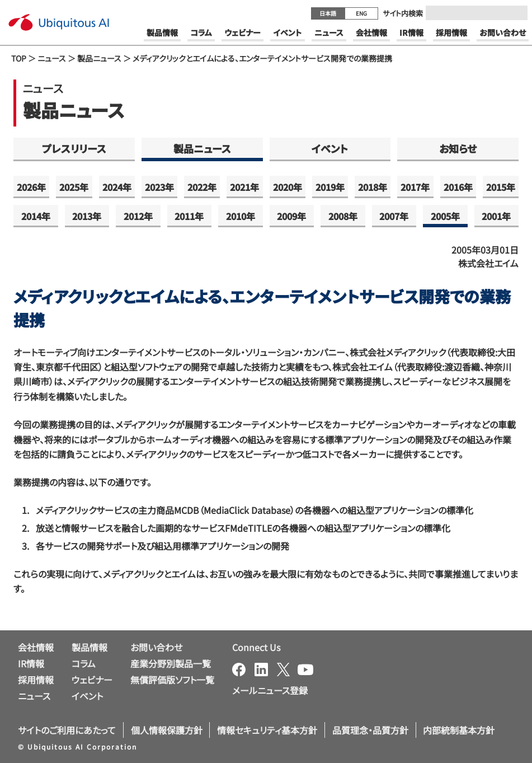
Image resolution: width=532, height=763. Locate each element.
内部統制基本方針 (459, 730)
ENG (361, 13)
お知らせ (458, 148)
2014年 (36, 216)
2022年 (202, 187)
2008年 (343, 216)
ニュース (52, 58)
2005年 (445, 216)
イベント (330, 148)
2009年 (291, 216)
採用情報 (36, 680)
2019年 (330, 187)
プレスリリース (74, 148)
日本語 (328, 13)
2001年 (496, 216)
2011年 (189, 216)
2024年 (117, 187)
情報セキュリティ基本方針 (267, 730)
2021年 (244, 187)
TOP (19, 58)
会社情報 (36, 647)
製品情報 (90, 647)
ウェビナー (92, 680)
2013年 (87, 216)
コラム (84, 663)
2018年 (373, 187)
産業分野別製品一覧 (171, 663)
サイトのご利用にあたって (67, 730)
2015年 (501, 187)
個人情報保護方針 (167, 730)
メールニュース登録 (270, 690)
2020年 (288, 187)
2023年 (159, 187)
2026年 (31, 187)
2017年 (415, 187)
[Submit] (516, 13)
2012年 (138, 216)
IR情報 (31, 663)
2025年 (74, 187)
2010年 (241, 216)
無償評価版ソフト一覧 (172, 680)
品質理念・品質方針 (370, 730)
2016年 (458, 187)
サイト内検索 (403, 13)
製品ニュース (99, 58)
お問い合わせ (156, 647)
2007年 (394, 216)
